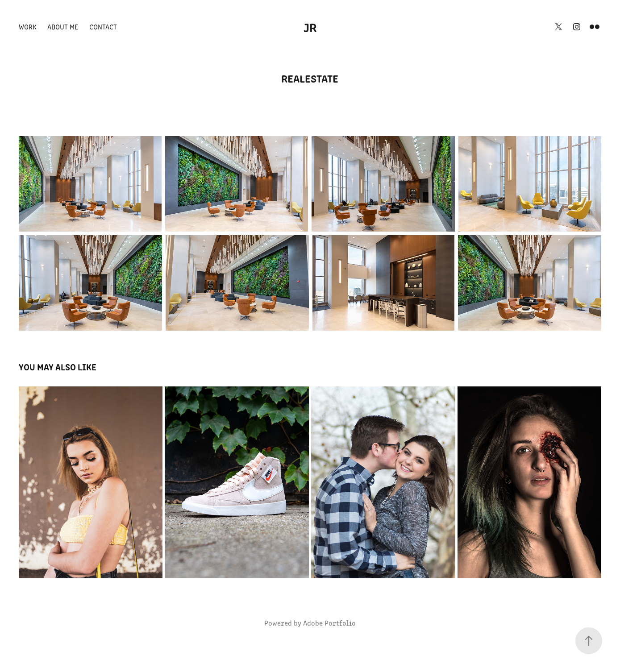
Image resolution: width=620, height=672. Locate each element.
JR (310, 27)
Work (28, 27)
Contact (103, 27)
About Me (63, 27)
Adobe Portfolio (329, 623)
